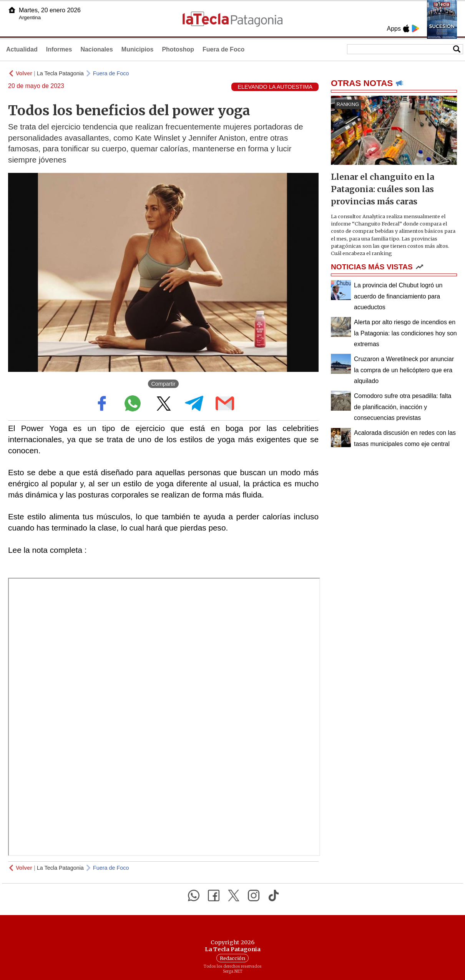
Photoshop (178, 49)
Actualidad (22, 49)
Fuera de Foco (223, 49)
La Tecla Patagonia (60, 73)
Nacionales (96, 49)
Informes (59, 49)
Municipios (138, 49)
